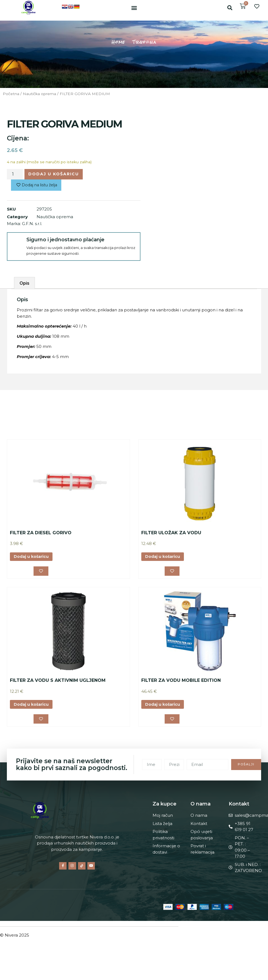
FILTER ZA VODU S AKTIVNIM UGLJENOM (58, 682)
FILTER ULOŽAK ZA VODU (171, 534)
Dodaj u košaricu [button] (33, 558)
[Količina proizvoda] (15, 175)
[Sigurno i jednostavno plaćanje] (16, 243)
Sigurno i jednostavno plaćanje (64, 241)
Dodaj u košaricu (55, 174)
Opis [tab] (24, 284)
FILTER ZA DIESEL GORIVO (41, 534)
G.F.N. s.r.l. (32, 225)
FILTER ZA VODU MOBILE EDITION (181, 682)
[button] (134, 8)
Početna (11, 94)
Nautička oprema (39, 94)
